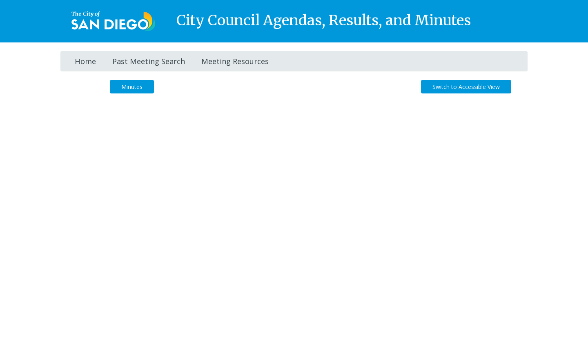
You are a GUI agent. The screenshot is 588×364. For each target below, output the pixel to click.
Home (85, 61)
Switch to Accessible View (466, 87)
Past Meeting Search (149, 61)
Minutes (132, 87)
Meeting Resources (235, 61)
